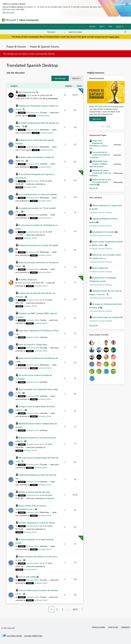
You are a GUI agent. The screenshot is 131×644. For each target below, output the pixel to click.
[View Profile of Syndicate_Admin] (33, 112)
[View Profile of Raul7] (20, 283)
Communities (77, 20)
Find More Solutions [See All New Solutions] (94, 325)
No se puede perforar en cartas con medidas (38, 194)
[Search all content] (98, 32)
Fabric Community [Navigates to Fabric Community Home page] (29, 20)
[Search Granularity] (56, 32)
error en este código (27, 577)
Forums (44, 20)
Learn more (114, 37)
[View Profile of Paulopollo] (50, 498)
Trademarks (125, 627)
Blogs (89, 20)
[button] (60, 78)
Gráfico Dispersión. (29, 280)
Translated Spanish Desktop (101, 212)
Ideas (66, 20)
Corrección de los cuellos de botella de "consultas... (100, 155)
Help (110, 26)
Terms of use (113, 627)
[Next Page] (82, 609)
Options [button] (75, 78)
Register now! (8, 12)
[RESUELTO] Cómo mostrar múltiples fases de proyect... (99, 164)
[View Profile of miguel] (29, 95)
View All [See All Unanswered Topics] (94, 188)
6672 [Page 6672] (75, 609)
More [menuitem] (98, 20)
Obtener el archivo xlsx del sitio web (34, 492)
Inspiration (56, 20)
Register (92, 26)
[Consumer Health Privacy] (33, 636)
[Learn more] (98, 119)
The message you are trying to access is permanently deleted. (29, 54)
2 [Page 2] (57, 609)
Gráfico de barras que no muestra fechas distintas (100, 182)
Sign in (102, 26)
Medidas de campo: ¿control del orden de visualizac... (100, 173)
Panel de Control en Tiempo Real (33, 345)
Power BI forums (16, 46)
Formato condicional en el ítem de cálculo (37, 523)
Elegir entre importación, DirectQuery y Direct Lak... (98, 144)
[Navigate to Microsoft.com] (9, 20)
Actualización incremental (104, 232)
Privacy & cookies (99, 627)
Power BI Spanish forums (44, 46)
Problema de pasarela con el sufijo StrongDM (38, 245)
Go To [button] (119, 26)
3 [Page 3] (62, 609)
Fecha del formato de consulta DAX (107, 317)
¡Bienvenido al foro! (27, 92)
